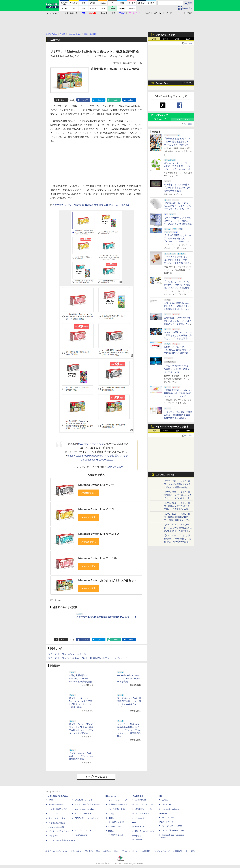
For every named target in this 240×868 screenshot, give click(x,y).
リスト (72, 100)
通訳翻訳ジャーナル (144, 809)
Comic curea (167, 804)
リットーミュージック (118, 800)
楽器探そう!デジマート (118, 804)
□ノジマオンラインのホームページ (67, 654)
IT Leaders (53, 814)
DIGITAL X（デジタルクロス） (87, 818)
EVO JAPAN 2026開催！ (166, 475)
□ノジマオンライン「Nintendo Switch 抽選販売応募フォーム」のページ (87, 658)
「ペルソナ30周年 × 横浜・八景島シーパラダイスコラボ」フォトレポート (177, 369)
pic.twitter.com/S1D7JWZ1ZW (97, 460)
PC (114, 13)
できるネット (54, 836)
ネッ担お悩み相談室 (57, 823)
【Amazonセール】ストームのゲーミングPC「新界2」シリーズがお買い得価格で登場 (178, 221)
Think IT (52, 800)
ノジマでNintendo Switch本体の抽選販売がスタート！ (106, 617)
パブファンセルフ (169, 817)
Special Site (162, 83)
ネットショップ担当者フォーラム (89, 804)
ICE (161, 796)
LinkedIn (131, 100)
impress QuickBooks (170, 809)
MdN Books (140, 827)
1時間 (154, 39)
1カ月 (188, 39)
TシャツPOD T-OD (117, 809)
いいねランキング (183, 119)
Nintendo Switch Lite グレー (96, 485)
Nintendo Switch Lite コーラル (97, 558)
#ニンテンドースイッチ (91, 444)
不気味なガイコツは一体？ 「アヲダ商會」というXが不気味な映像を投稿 (177, 188)
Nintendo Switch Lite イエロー (97, 509)
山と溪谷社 (110, 818)
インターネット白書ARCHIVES (62, 840)
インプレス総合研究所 (58, 809)
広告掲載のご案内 (92, 851)
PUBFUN (163, 814)
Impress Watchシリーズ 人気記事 (172, 427)
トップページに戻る (96, 777)
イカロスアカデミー (144, 818)
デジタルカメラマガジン (59, 831)
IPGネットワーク (166, 822)
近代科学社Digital (116, 835)
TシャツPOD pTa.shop (172, 826)
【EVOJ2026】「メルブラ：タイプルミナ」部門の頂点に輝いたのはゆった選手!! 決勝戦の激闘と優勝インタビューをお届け (178, 531)
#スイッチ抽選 (109, 456)
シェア (85, 100)
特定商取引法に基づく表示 (184, 851)
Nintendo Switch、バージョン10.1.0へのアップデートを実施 (129, 678)
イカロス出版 (138, 796)
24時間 (165, 39)
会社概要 (146, 851)
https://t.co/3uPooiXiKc (80, 456)
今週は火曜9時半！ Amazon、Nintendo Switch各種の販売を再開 (81, 678)
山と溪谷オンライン (117, 822)
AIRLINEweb (141, 800)
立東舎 (111, 814)
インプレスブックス (83, 830)
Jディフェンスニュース (145, 804)
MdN (134, 823)
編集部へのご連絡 (110, 851)
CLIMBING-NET (115, 827)
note (116, 100)
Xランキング (162, 115)
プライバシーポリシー (130, 851)
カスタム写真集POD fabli (173, 830)
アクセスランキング (165, 35)
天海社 (165, 800)
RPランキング (160, 119)
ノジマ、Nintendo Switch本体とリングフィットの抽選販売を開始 (81, 756)
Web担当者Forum (56, 804)
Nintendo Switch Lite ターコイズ (99, 534)
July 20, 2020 (115, 467)
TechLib (138, 840)
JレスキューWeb (142, 814)
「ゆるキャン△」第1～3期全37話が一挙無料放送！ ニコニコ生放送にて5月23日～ (178, 415)
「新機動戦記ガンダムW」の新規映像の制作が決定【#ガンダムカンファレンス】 (178, 393)
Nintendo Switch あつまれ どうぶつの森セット (107, 580)
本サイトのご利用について (56, 851)
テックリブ (137, 836)
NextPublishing (81, 835)
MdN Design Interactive (145, 831)
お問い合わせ (76, 851)
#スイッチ (123, 456)
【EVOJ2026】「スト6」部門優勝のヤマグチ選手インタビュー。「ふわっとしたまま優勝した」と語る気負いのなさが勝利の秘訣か (178, 498)
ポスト (63, 100)
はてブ (101, 100)
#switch (97, 456)
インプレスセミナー (83, 814)
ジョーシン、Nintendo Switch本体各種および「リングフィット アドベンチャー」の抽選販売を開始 (129, 730)
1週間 (177, 39)
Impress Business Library (85, 809)
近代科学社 (110, 831)
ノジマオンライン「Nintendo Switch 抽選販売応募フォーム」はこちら (91, 205)
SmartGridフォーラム (84, 800)
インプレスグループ (161, 851)
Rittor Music (111, 796)
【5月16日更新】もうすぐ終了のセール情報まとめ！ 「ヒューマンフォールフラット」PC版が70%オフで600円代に (178, 241)
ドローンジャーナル (57, 818)
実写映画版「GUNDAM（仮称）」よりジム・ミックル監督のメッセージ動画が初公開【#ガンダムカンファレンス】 (178, 324)
